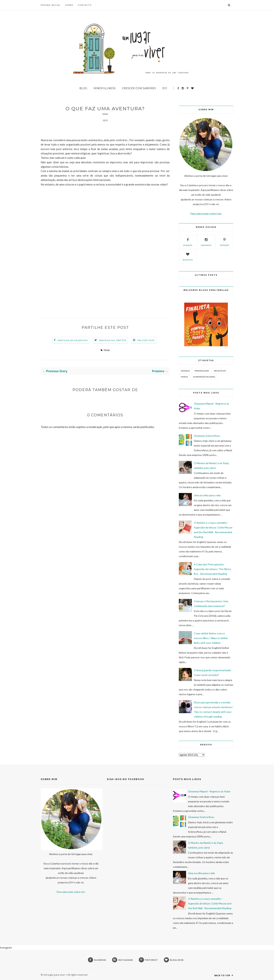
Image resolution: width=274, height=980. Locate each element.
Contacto (85, 5)
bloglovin (188, 256)
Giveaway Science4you (207, 436)
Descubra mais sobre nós (206, 214)
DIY (165, 88)
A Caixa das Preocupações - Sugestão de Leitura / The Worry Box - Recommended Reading (212, 569)
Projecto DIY (220, 371)
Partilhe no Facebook (73, 340)
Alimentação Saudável (204, 377)
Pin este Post (146, 340)
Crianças (185, 371)
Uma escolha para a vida (207, 495)
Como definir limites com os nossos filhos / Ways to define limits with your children (211, 638)
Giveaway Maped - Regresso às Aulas (209, 791)
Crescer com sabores (139, 88)
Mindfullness (105, 88)
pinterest (224, 242)
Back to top (224, 975)
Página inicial (51, 5)
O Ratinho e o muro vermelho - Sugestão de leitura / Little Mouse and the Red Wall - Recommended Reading (210, 903)
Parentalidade (202, 371)
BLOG (83, 88)
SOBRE (69, 5)
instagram (206, 242)
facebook (188, 242)
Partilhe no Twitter (113, 340)
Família (184, 377)
